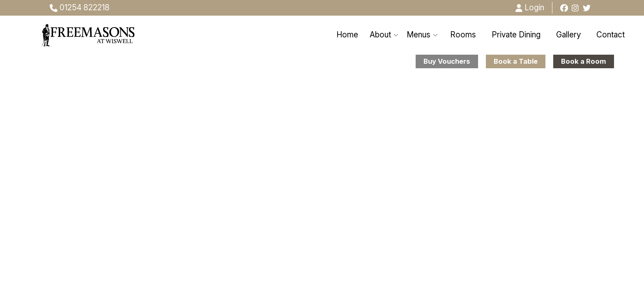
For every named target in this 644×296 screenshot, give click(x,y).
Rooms (463, 35)
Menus (422, 35)
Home (347, 35)
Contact (611, 35)
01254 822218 (80, 8)
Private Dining (516, 35)
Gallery (568, 35)
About (384, 35)
